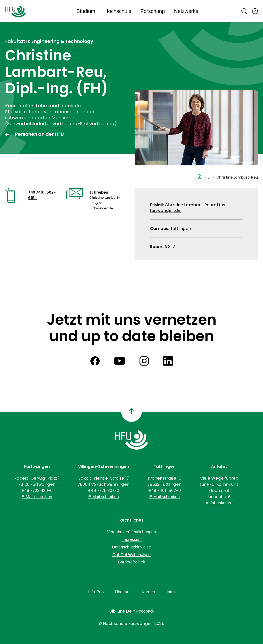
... (209, 177)
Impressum (132, 539)
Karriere (149, 592)
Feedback (145, 611)
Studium (86, 11)
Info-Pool (96, 592)
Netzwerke (186, 11)
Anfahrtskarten (219, 503)
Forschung (153, 11)
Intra (171, 592)
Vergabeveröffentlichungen (131, 532)
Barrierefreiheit (131, 562)
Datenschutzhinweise (132, 547)
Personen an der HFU (39, 134)
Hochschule (118, 11)
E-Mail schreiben (37, 497)
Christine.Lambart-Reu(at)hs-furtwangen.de (189, 208)
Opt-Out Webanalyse (131, 555)
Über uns (123, 592)
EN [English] (255, 11)
